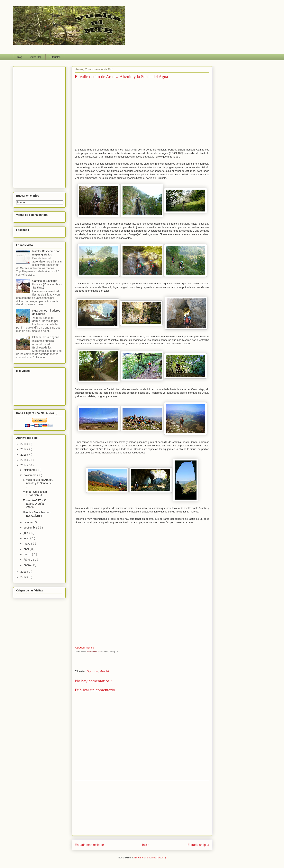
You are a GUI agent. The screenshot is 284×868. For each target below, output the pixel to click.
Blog (20, 57)
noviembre (30, 475)
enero (28, 565)
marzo (28, 554)
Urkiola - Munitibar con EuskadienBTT (37, 514)
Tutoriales (55, 57)
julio (27, 533)
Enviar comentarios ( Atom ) (150, 858)
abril (27, 549)
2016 (24, 455)
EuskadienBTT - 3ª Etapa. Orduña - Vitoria (34, 504)
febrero (28, 560)
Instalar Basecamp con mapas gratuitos (46, 253)
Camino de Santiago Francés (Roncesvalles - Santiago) (47, 284)
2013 (24, 572)
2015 (24, 460)
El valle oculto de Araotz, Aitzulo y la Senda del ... (38, 483)
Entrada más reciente (89, 845)
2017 (24, 449)
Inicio (146, 845)
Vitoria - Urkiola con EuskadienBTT (35, 493)
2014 (24, 465)
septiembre (31, 528)
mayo (27, 544)
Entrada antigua (198, 845)
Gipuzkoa (93, 671)
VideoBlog (36, 57)
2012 (24, 577)
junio (27, 538)
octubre (29, 522)
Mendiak (105, 671)
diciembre (30, 470)
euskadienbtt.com (94, 652)
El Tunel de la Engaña (46, 337)
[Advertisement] (142, 808)
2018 (24, 444)
